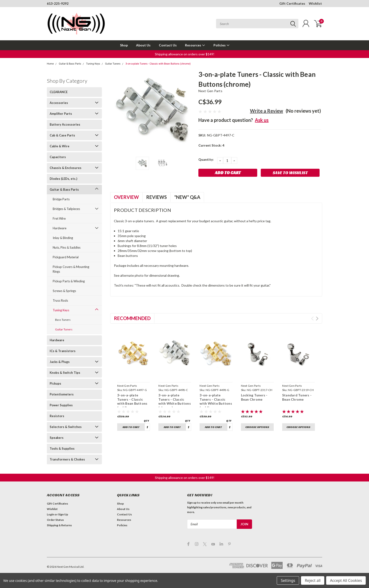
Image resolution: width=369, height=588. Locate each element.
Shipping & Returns (59, 525)
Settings (288, 580)
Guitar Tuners (113, 64)
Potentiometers (62, 394)
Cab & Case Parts (62, 135)
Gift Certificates (292, 3)
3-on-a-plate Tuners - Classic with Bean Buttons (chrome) (158, 64)
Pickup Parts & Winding (69, 281)
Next (317, 319)
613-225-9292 (58, 3)
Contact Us (168, 45)
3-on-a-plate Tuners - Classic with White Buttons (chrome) (175, 401)
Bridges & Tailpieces (66, 209)
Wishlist (315, 3)
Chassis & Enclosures (66, 168)
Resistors (57, 416)
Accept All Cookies (346, 580)
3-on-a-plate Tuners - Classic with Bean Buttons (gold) (132, 401)
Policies (222, 45)
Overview (126, 197)
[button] (185, 54)
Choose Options (257, 427)
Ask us (262, 120)
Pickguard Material (66, 257)
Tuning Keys (93, 64)
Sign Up (63, 514)
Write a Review (267, 111)
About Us (143, 45)
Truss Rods (60, 300)
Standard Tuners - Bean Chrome (297, 397)
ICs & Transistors (63, 351)
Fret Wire (59, 218)
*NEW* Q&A (187, 197)
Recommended (132, 318)
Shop (124, 45)
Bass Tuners (63, 320)
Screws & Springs (64, 291)
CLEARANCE (59, 92)
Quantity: (206, 159)
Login (50, 514)
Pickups (55, 383)
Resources (195, 45)
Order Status (55, 520)
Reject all (313, 580)
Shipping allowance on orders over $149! (185, 54)
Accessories (59, 103)
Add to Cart (131, 427)
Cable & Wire (60, 146)
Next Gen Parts (210, 91)
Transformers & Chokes (67, 459)
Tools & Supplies (62, 448)
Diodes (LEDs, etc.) (63, 179)
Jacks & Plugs (60, 362)
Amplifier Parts (61, 114)
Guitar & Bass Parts (70, 64)
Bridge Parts (61, 199)
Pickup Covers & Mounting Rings (71, 269)
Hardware (60, 228)
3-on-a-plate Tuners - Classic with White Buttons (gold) (216, 401)
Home (50, 64)
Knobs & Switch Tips (65, 373)
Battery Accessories (65, 124)
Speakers (57, 438)
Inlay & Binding (63, 238)
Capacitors (58, 157)
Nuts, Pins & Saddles (67, 247)
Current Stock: (211, 145)
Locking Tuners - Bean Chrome (254, 397)
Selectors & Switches (66, 427)
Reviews (156, 197)
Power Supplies (61, 405)
